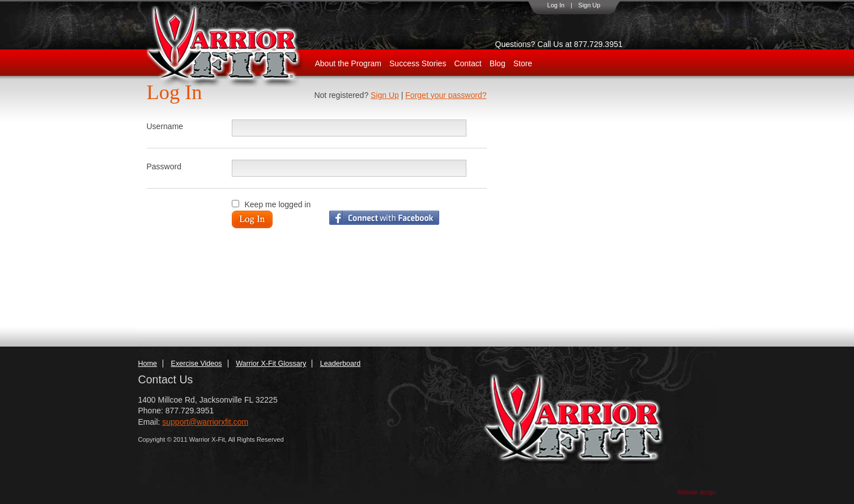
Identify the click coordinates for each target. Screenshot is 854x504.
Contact (468, 63)
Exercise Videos (197, 364)
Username (165, 126)
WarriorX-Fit (238, 47)
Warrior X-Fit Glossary (271, 364)
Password (164, 166)
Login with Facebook (384, 218)
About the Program (349, 63)
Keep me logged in (278, 204)
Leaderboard (340, 364)
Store (523, 63)
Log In (556, 5)
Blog (498, 63)
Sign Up (589, 5)
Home (148, 364)
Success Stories (418, 63)
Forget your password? (446, 95)
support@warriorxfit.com (205, 422)
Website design (696, 492)
